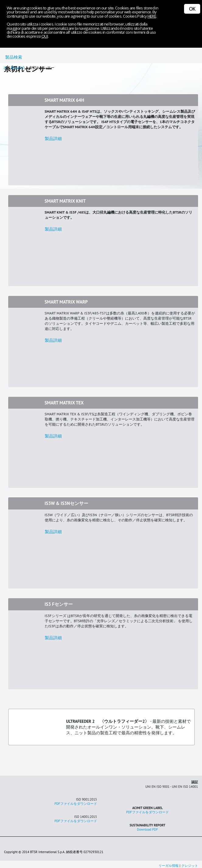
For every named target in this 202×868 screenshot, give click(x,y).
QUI (45, 36)
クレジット (190, 866)
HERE (152, 16)
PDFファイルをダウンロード (76, 804)
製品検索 (13, 57)
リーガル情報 (169, 866)
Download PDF (147, 829)
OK (192, 9)
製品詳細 (53, 139)
